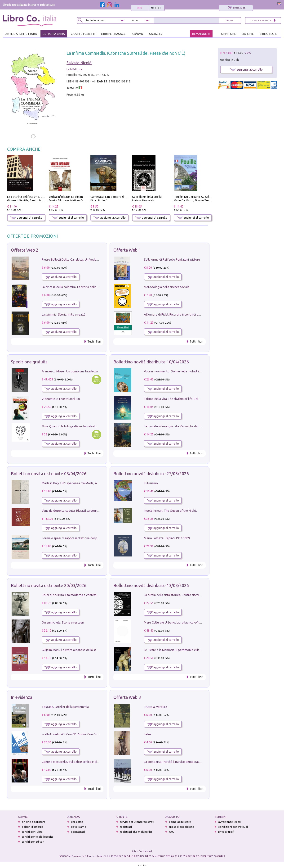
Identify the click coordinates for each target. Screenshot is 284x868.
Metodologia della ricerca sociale (167, 287)
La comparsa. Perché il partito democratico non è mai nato (184, 762)
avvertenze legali (229, 822)
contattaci (78, 832)
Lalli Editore (74, 69)
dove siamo (79, 827)
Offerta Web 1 (127, 250)
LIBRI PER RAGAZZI (114, 34)
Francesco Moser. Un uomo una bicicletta (70, 371)
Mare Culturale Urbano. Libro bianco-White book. (178, 622)
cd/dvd (138, 34)
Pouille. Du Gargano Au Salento (195, 197)
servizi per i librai (33, 832)
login (139, 8)
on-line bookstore (34, 822)
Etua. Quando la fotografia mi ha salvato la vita (74, 426)
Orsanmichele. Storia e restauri (63, 622)
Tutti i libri (94, 341)
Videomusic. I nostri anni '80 (61, 399)
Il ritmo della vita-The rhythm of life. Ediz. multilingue (180, 399)
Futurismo (151, 483)
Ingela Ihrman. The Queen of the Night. (170, 511)
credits (142, 865)
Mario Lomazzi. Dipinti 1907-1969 (167, 538)
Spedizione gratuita (29, 362)
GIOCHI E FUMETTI (83, 34)
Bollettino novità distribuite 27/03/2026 (151, 474)
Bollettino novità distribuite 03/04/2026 (49, 474)
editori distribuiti (33, 827)
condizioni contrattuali (233, 827)
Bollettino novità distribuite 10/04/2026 (151, 362)
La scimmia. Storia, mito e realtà (64, 314)
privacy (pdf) (226, 832)
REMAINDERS (201, 34)
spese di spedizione (182, 827)
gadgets (155, 34)
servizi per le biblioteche (38, 837)
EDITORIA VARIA (54, 34)
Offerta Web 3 (127, 697)
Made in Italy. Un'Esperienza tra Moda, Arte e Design (78, 483)
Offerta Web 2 (25, 250)
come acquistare (180, 822)
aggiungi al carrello (26, 218)
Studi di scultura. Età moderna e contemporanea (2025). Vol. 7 (84, 595)
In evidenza (22, 697)
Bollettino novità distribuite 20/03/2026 (49, 585)
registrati (156, 8)
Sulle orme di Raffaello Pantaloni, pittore (172, 259)
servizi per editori (33, 842)
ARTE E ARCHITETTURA (21, 34)
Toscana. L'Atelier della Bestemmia (65, 707)
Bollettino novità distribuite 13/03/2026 (151, 585)
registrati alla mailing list (136, 832)
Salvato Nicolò (79, 63)
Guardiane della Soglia (147, 197)
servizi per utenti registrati (137, 822)
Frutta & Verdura (155, 707)
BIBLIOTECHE (268, 34)
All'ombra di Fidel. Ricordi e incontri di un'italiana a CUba (183, 314)
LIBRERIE (248, 34)
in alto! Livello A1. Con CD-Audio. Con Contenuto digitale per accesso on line (94, 734)
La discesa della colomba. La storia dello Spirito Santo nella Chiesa (87, 287)
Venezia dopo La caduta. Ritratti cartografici (72, 511)
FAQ (172, 832)
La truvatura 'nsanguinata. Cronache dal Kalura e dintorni (183, 426)
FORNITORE (228, 34)
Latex (148, 734)
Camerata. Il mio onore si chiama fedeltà (118, 197)
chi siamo (77, 822)
